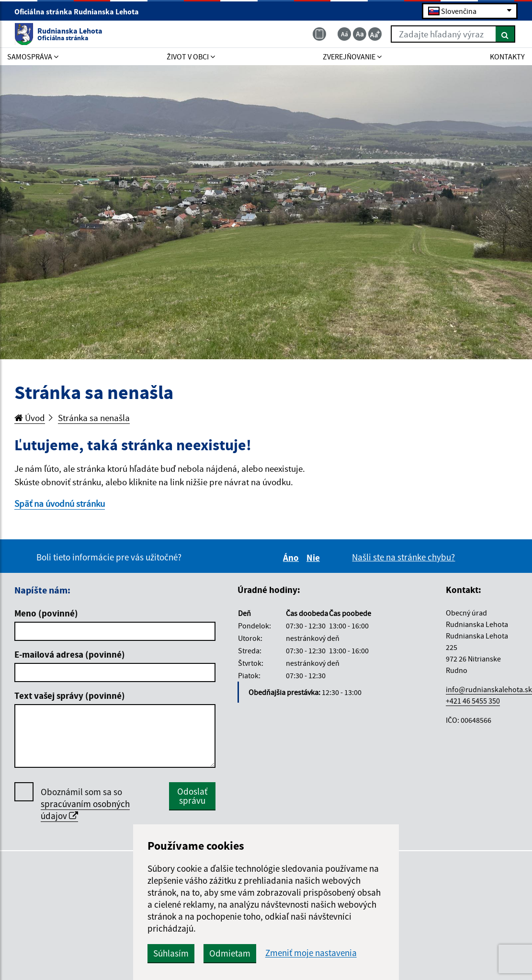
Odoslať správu (192, 796)
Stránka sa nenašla (94, 418)
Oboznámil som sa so (85, 804)
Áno (292, 558)
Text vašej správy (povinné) (70, 695)
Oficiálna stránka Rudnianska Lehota (81, 11)
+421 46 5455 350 (473, 701)
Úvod (30, 418)
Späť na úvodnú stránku (60, 503)
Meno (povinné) (46, 613)
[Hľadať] (505, 34)
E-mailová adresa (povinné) (70, 654)
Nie (315, 558)
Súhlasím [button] (171, 953)
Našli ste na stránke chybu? (403, 557)
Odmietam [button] (230, 953)
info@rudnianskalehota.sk (489, 689)
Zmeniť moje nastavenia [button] (311, 953)
